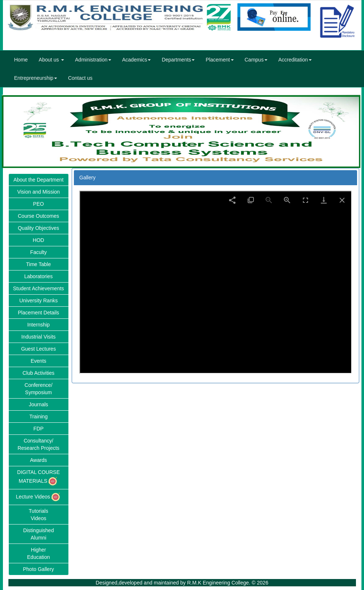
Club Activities (39, 373)
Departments (178, 60)
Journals (39, 404)
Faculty (39, 252)
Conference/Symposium (38, 389)
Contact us (80, 78)
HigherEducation (38, 553)
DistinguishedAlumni (38, 534)
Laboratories (38, 276)
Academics (136, 60)
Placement (219, 60)
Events (39, 361)
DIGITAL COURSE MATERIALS (39, 478)
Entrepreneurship (36, 78)
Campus (256, 60)
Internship (38, 325)
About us (51, 60)
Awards (38, 460)
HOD (39, 240)
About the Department (39, 180)
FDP (38, 429)
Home (21, 60)
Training (38, 417)
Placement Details (39, 313)
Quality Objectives (39, 228)
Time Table (38, 264)
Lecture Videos (39, 497)
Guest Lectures (39, 349)
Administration (93, 60)
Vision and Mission (38, 192)
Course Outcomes (39, 216)
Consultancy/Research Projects (38, 444)
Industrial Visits (38, 337)
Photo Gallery (39, 569)
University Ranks (39, 300)
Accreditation (295, 60)
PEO (38, 204)
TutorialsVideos (39, 515)
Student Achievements (39, 288)
